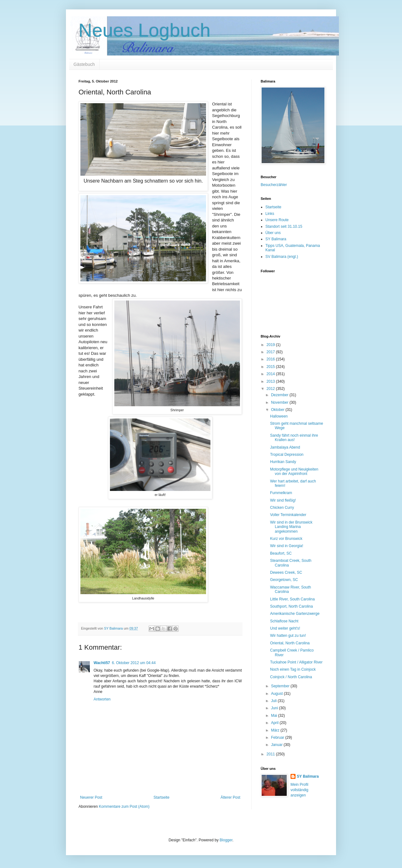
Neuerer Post (91, 797)
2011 (271, 754)
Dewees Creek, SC (286, 572)
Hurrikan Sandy (283, 462)
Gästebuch (84, 64)
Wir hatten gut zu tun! (288, 636)
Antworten (102, 699)
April (275, 723)
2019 (271, 345)
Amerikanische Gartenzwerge (295, 614)
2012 (271, 389)
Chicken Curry (282, 508)
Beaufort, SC (281, 553)
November (280, 402)
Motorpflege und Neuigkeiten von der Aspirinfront (294, 471)
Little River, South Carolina (292, 599)
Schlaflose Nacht (284, 621)
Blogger (226, 840)
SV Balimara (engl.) (282, 257)
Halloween (279, 416)
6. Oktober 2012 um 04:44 (134, 663)
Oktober (278, 410)
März (276, 730)
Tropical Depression (287, 455)
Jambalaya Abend (285, 447)
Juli (274, 701)
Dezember (280, 395)
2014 (271, 374)
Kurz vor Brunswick (286, 539)
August (277, 694)
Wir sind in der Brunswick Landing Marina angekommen (291, 527)
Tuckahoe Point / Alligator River (296, 662)
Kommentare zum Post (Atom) (124, 807)
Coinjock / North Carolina (291, 677)
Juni (275, 708)
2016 (271, 359)
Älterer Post (230, 797)
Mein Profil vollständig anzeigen (299, 790)
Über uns (273, 233)
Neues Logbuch (144, 30)
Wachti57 (102, 663)
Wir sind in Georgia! (287, 546)
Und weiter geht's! (285, 628)
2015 (271, 367)
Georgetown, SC (284, 580)
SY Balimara (276, 239)
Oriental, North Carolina (290, 643)
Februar (278, 738)
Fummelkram (281, 493)
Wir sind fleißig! (283, 500)
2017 (271, 352)
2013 (271, 381)
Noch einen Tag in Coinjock (293, 669)
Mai (275, 716)
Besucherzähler (274, 185)
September (281, 686)
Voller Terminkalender (288, 515)
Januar (277, 745)
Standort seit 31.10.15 (284, 226)
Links (270, 214)
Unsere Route (277, 220)
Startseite (162, 797)
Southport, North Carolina (291, 606)
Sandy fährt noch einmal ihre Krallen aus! (294, 438)
